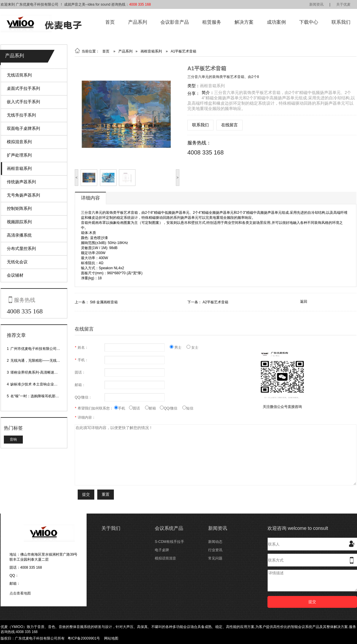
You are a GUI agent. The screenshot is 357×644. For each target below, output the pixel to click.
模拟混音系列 (19, 142)
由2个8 (253, 77)
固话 (137, 408)
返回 (304, 302)
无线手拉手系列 (21, 115)
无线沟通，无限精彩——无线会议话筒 (41, 361)
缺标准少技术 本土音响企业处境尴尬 (39, 384)
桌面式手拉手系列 (23, 88)
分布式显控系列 (21, 248)
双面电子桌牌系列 (23, 128)
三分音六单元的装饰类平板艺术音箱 (216, 77)
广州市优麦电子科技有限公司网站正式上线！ (46, 349)
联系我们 (341, 22)
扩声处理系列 (19, 155)
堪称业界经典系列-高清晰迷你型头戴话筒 (43, 372)
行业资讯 (215, 550)
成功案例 (276, 22)
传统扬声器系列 (21, 182)
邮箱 (152, 408)
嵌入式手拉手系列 (23, 102)
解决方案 (244, 22)
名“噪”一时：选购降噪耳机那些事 (36, 396)
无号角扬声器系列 (23, 195)
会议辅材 (15, 275)
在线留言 (230, 125)
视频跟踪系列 (19, 222)
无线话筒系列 (19, 75)
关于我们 (111, 528)
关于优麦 (343, 4)
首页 (110, 22)
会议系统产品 (169, 528)
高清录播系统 (19, 235)
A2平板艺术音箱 (215, 302)
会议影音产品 (175, 22)
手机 (122, 408)
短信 (188, 408)
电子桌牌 (162, 550)
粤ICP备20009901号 (84, 638)
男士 (178, 347)
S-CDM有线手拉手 (169, 542)
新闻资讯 (316, 4)
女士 (192, 347)
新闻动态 (215, 542)
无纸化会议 (17, 262)
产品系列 (138, 22)
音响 (13, 439)
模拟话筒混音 (165, 558)
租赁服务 (212, 22)
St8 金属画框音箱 (104, 302)
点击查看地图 (20, 593)
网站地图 (111, 638)
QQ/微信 (171, 408)
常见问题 (215, 558)
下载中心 (309, 22)
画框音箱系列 (19, 168)
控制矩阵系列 (19, 208)
